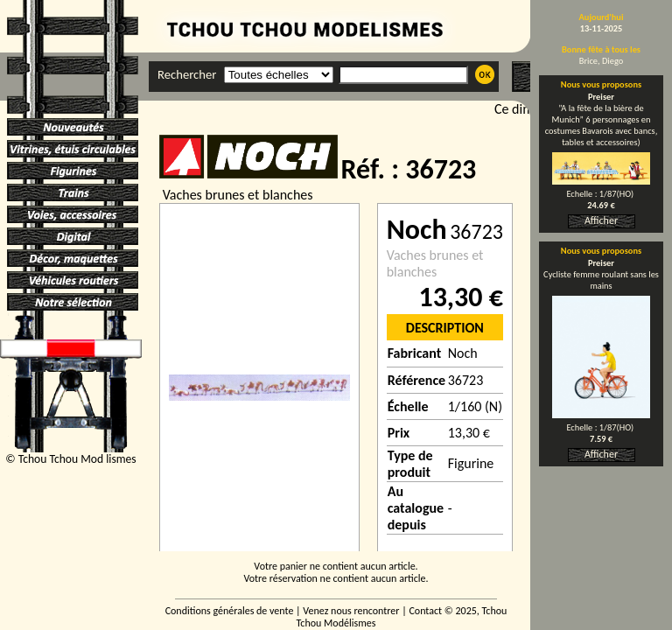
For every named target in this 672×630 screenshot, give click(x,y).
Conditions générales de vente (230, 611)
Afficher (601, 220)
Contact (425, 611)
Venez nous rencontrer (351, 611)
